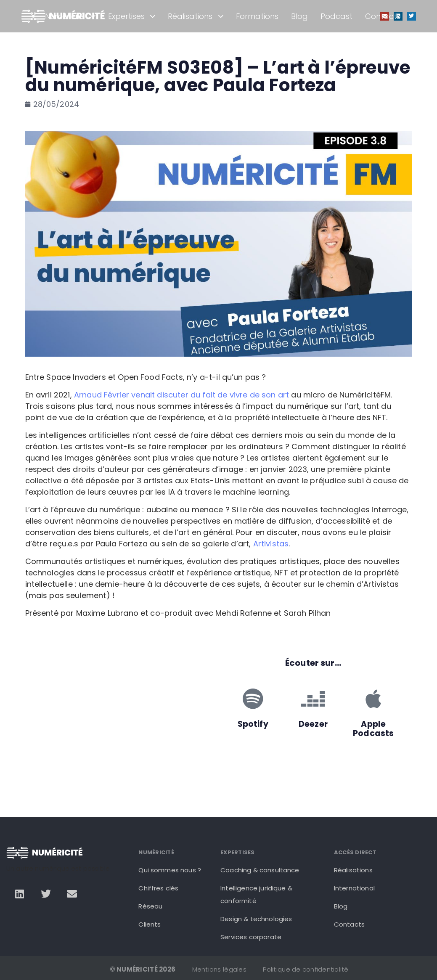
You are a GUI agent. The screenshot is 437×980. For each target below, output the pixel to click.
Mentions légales (219, 969)
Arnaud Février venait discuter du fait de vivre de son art (181, 395)
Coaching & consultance (260, 870)
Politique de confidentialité (306, 969)
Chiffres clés (158, 888)
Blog (299, 16)
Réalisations (196, 16)
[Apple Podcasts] (373, 699)
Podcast (336, 16)
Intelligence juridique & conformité (256, 894)
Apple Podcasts (373, 729)
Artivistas (271, 544)
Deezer (313, 724)
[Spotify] (253, 699)
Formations (257, 16)
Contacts (383, 16)
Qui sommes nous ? (170, 870)
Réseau (150, 906)
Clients (150, 924)
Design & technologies (256, 919)
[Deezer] (313, 699)
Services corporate (251, 937)
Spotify (253, 724)
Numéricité (70, 16)
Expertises (132, 16)
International (354, 888)
